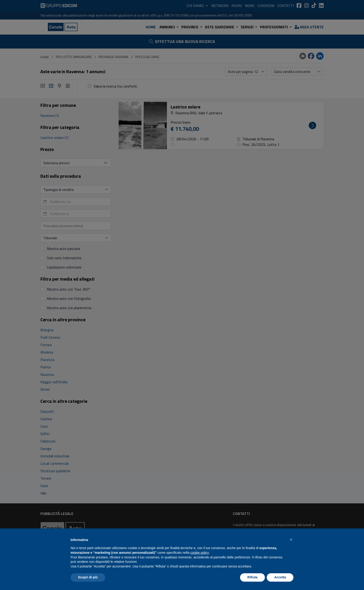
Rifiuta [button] (253, 577)
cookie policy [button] (200, 553)
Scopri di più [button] (88, 577)
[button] (291, 540)
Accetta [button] (280, 577)
